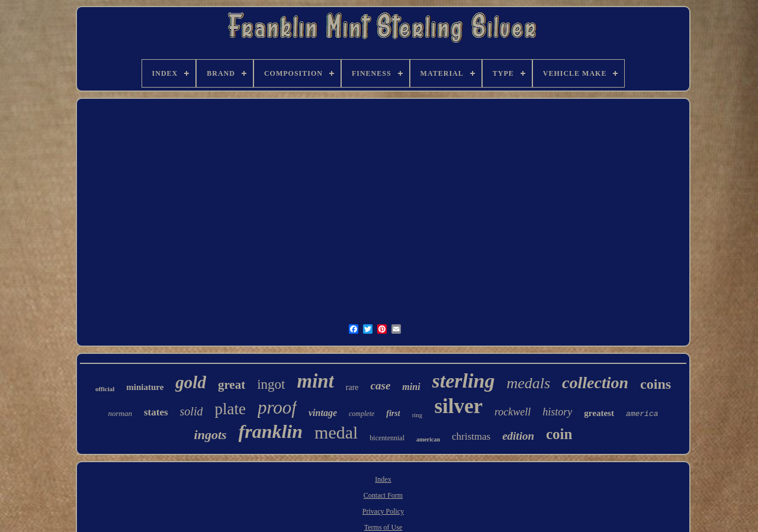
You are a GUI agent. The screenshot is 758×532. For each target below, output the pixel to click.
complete (362, 414)
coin (559, 434)
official (105, 389)
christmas (471, 436)
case (381, 386)
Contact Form (383, 495)
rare (352, 387)
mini (411, 387)
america (642, 414)
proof (277, 407)
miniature (145, 387)
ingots (211, 435)
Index (383, 479)
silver (458, 406)
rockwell (513, 412)
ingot (271, 384)
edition (518, 436)
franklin (271, 431)
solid (192, 411)
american (428, 439)
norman (120, 413)
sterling (464, 381)
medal (336, 432)
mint (315, 381)
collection (595, 383)
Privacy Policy (383, 511)
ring (417, 415)
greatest (599, 413)
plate (230, 409)
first (393, 413)
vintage (323, 413)
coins (656, 384)
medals (528, 383)
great (232, 385)
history (557, 412)
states (156, 412)
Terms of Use (383, 527)
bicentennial (387, 438)
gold (191, 382)
